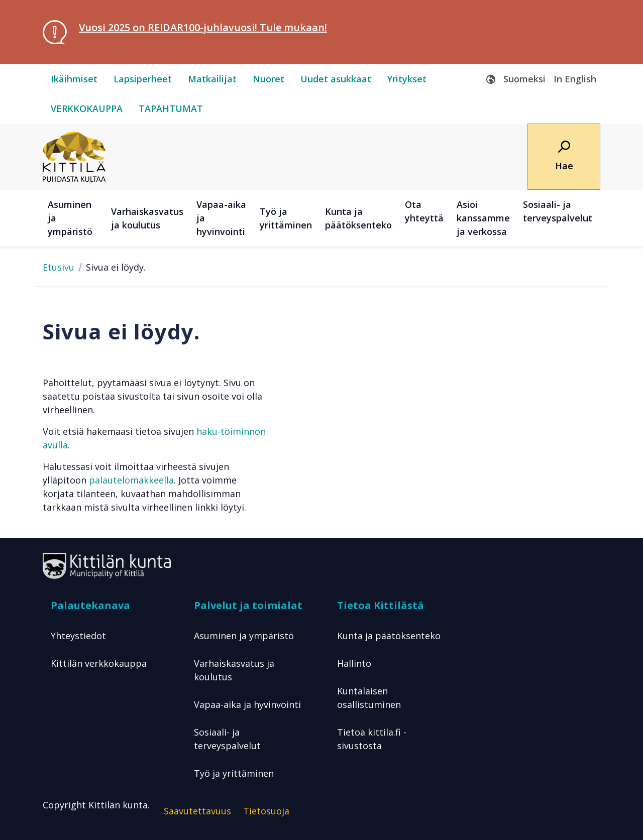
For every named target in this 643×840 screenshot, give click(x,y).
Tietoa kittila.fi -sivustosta (372, 739)
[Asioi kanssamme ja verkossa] (485, 218)
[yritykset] (407, 79)
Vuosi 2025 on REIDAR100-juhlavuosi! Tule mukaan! (203, 27)
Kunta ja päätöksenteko (389, 636)
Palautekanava (90, 605)
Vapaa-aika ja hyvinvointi (247, 704)
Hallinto (354, 663)
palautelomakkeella (131, 480)
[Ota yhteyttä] (426, 218)
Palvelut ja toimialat (248, 605)
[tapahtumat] (171, 109)
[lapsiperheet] (143, 79)
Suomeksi (524, 79)
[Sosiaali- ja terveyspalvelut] (559, 218)
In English (575, 79)
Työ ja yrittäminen (234, 773)
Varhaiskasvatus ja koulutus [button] (147, 218)
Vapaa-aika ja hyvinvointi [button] (221, 218)
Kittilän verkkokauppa (99, 663)
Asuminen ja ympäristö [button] (70, 218)
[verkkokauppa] (87, 109)
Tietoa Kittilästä (381, 605)
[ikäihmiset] (74, 79)
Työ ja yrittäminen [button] (286, 218)
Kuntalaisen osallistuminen (369, 698)
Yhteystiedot (78, 636)
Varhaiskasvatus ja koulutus (234, 670)
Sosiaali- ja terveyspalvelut (227, 739)
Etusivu (59, 267)
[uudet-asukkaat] (336, 79)
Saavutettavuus (197, 811)
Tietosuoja (266, 811)
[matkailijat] (212, 79)
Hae (564, 166)
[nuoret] (269, 79)
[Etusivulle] (74, 156)
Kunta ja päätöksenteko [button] (358, 218)
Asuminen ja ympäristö (244, 636)
